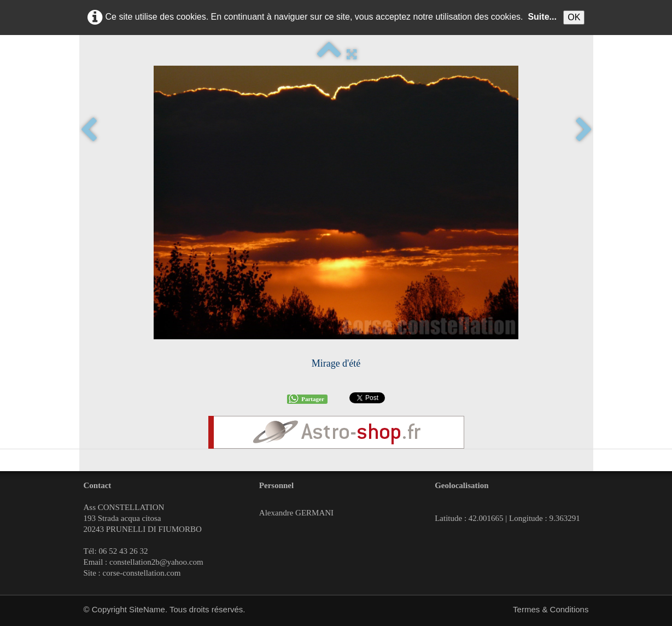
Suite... (542, 17)
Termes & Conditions (551, 609)
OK (574, 17)
